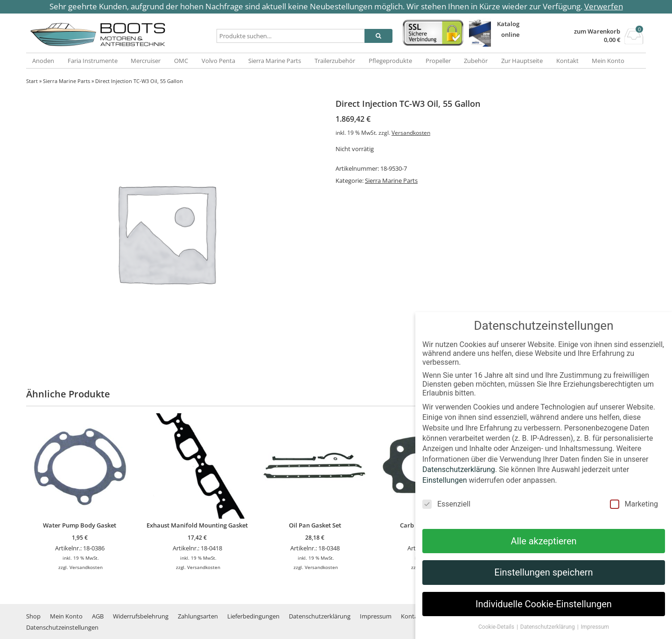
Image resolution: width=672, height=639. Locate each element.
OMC (181, 61)
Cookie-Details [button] (497, 635)
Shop (33, 616)
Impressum (376, 616)
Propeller (438, 61)
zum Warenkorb (597, 31)
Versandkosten (411, 132)
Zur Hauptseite (522, 61)
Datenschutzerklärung (320, 616)
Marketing (634, 512)
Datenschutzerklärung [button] (548, 635)
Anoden (43, 61)
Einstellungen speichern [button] (543, 580)
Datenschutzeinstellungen (62, 627)
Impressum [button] (595, 635)
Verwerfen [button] (604, 6)
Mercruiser (146, 61)
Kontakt (567, 61)
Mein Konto (608, 61)
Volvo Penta (218, 61)
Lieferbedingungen (253, 616)
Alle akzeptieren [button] (543, 549)
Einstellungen (445, 488)
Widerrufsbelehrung (141, 616)
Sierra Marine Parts (275, 61)
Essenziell (446, 512)
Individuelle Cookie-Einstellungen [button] (544, 612)
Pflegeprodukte (390, 61)
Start (32, 81)
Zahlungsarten (198, 616)
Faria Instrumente (93, 61)
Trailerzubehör (335, 61)
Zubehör (476, 61)
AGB (98, 616)
